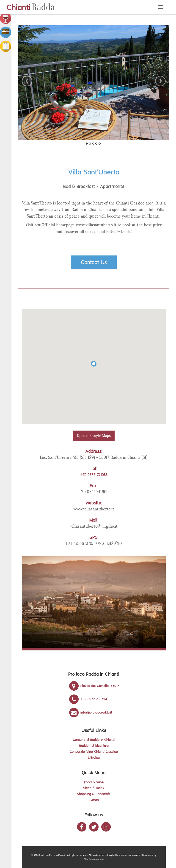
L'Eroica (94, 757)
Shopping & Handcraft (94, 794)
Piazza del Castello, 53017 (94, 686)
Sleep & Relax (94, 788)
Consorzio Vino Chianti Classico (94, 752)
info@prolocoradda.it (90, 712)
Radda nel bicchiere (94, 746)
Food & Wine (94, 782)
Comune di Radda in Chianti (94, 740)
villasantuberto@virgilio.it (94, 526)
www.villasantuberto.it (94, 509)
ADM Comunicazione (94, 859)
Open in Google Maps (94, 436)
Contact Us (94, 262)
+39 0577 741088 (94, 475)
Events (94, 800)
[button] (6, 18)
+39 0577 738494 (88, 699)
